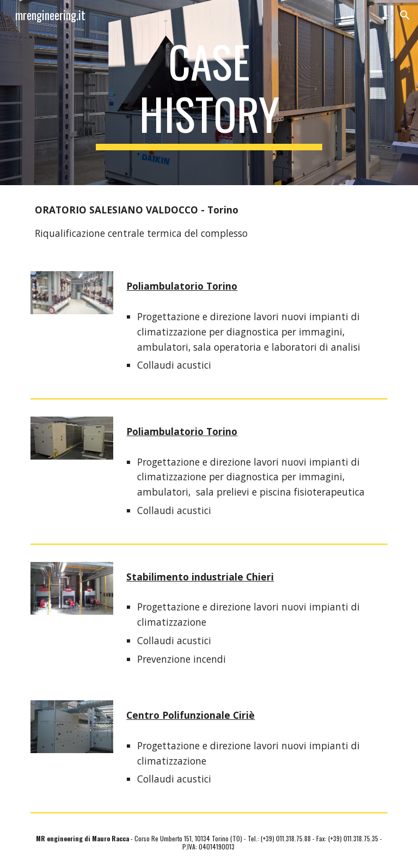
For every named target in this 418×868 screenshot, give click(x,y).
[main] (209, 93)
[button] (405, 15)
